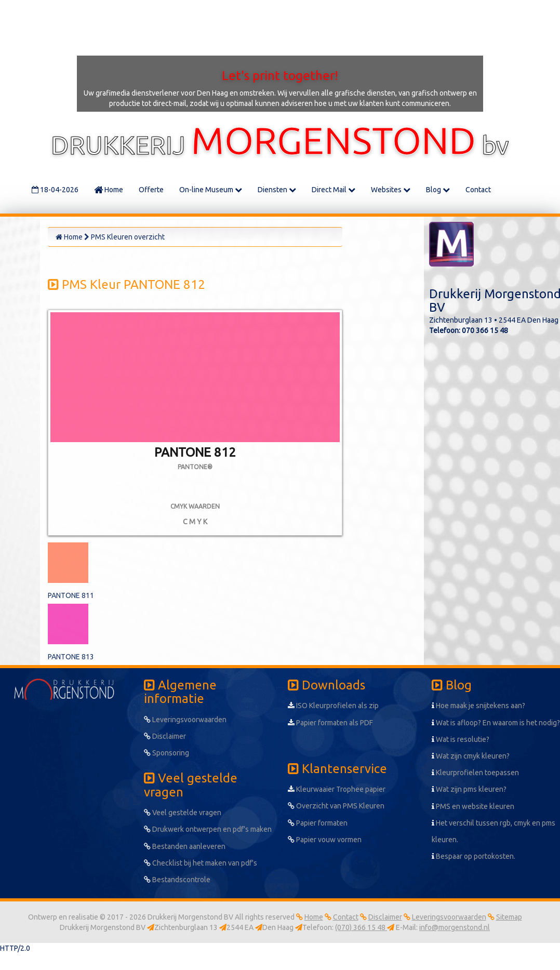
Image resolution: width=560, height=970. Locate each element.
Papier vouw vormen (325, 840)
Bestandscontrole (177, 880)
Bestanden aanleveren (185, 846)
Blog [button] (438, 190)
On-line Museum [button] (211, 190)
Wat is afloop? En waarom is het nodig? (496, 723)
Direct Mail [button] (334, 190)
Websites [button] (391, 190)
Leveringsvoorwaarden (185, 720)
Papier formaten (318, 823)
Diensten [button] (277, 190)
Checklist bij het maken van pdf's (201, 863)
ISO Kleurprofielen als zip (333, 706)
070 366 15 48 (485, 330)
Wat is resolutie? (461, 739)
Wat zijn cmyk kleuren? (471, 756)
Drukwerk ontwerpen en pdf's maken (208, 829)
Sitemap (509, 917)
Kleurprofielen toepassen (475, 773)
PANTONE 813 (71, 657)
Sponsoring (166, 753)
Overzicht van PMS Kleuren (336, 806)
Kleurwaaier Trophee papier (337, 789)
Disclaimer (165, 736)
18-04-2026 (55, 190)
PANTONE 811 (71, 595)
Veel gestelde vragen (183, 813)
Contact (478, 190)
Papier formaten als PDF (330, 723)
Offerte (151, 190)
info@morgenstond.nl (455, 927)
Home (109, 190)
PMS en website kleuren (473, 806)
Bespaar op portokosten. (474, 856)
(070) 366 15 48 (361, 927)
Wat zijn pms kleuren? (469, 789)
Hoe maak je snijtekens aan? (478, 706)
